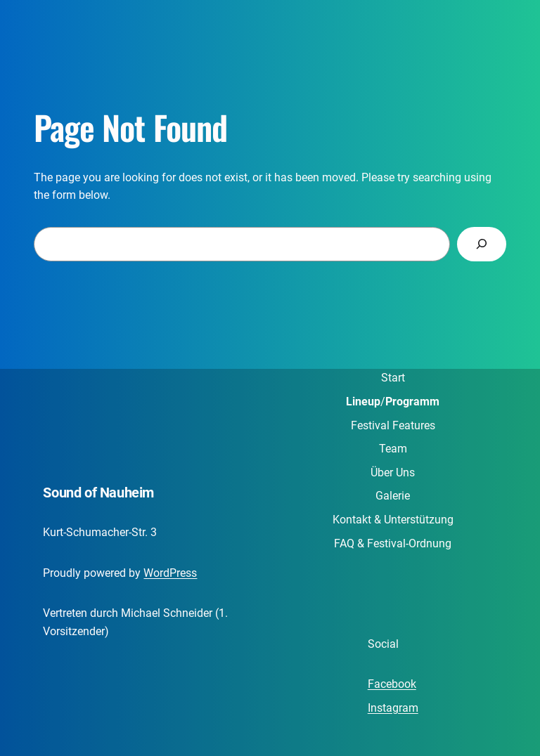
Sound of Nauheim (98, 493)
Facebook (392, 684)
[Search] (482, 244)
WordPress (170, 573)
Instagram (393, 708)
